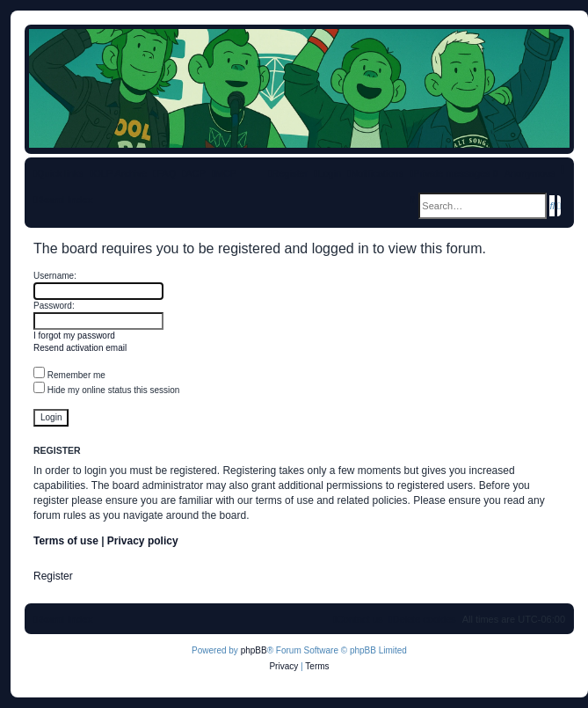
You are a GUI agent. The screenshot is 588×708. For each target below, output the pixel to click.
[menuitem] (164, 173)
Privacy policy (143, 541)
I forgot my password (74, 336)
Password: (54, 306)
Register (53, 576)
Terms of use (66, 541)
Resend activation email (80, 348)
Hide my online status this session (106, 390)
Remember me (69, 375)
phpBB (254, 650)
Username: (55, 276)
